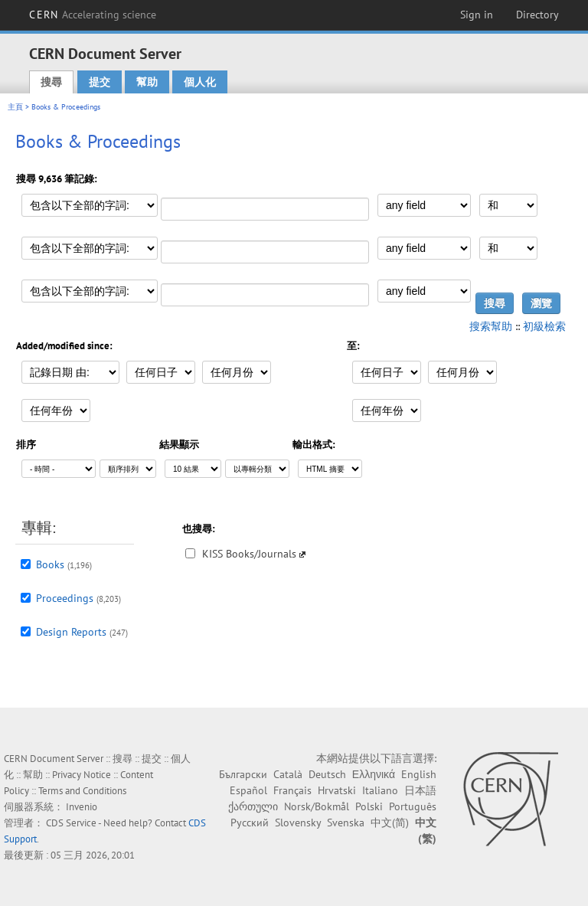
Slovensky (298, 823)
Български (243, 774)
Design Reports (71, 632)
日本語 (420, 790)
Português (413, 806)
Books (50, 564)
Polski (369, 806)
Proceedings (65, 598)
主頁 (15, 107)
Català (288, 774)
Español (248, 790)
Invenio (82, 807)
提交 (100, 82)
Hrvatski (337, 790)
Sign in (477, 15)
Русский (250, 823)
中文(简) (390, 823)
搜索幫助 (491, 326)
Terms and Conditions (82, 791)
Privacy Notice (82, 775)
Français (292, 790)
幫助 (147, 82)
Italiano (380, 790)
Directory (537, 15)
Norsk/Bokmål (317, 806)
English (419, 774)
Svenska (346, 823)
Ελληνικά (374, 774)
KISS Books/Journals (249, 554)
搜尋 (51, 82)
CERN (93, 15)
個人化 (200, 82)
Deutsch (327, 774)
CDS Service (71, 823)
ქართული (253, 806)
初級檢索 (544, 326)
